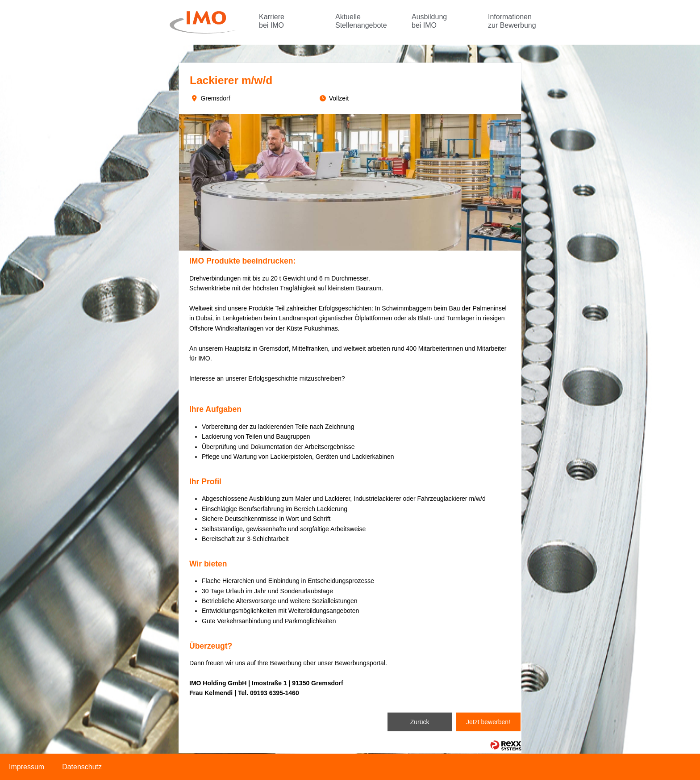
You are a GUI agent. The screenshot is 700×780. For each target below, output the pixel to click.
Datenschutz (82, 767)
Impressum (27, 767)
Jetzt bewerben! (488, 722)
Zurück (420, 722)
